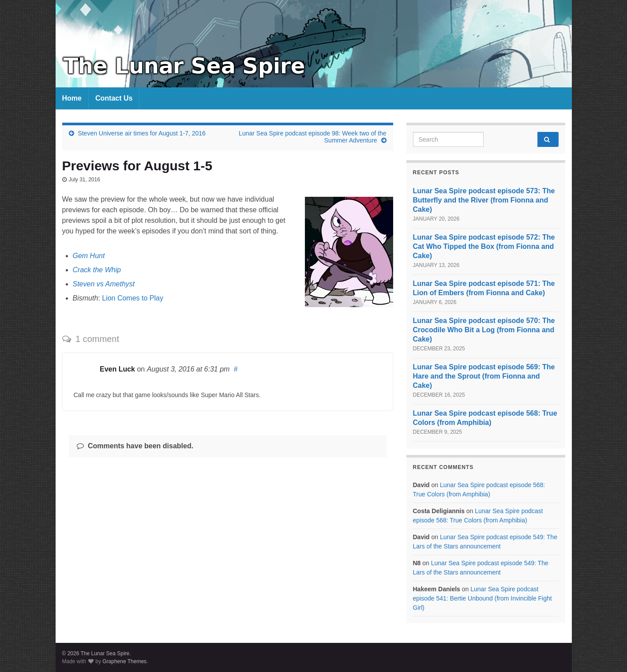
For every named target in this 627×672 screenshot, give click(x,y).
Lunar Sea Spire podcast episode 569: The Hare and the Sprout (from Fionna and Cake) (484, 376)
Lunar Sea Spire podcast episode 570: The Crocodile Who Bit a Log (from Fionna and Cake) (484, 330)
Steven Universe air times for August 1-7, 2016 (141, 133)
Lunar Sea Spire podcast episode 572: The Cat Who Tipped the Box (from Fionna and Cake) (484, 246)
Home (72, 98)
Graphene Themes (124, 661)
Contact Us (114, 98)
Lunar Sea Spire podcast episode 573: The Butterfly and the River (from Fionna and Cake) (484, 200)
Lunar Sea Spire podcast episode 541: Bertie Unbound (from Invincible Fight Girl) (482, 598)
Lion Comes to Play (133, 298)
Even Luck (117, 369)
